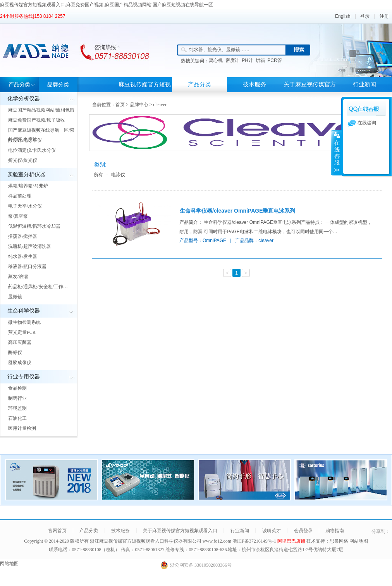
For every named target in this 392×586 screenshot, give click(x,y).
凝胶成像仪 (20, 363)
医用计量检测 (22, 428)
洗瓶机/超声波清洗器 (30, 246)
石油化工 (17, 418)
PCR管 (274, 60)
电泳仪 (118, 175)
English (343, 16)
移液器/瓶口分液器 (27, 266)
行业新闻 (364, 84)
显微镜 (15, 297)
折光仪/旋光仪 (23, 160)
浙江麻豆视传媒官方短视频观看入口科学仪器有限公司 (146, 541)
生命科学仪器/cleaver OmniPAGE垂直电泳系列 (237, 211)
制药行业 (17, 398)
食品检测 (17, 388)
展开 (336, 153)
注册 (384, 16)
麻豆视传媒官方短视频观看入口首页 (145, 92)
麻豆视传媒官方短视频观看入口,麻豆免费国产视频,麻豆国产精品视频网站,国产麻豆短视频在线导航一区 (107, 5)
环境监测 (17, 408)
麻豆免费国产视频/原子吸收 (37, 120)
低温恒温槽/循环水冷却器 (34, 226)
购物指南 (335, 531)
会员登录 (303, 531)
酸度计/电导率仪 (25, 140)
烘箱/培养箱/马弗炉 (28, 186)
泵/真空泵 (18, 216)
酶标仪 (15, 352)
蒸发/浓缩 (18, 277)
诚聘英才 (272, 531)
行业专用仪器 (24, 377)
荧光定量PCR (22, 332)
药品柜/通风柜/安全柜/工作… (38, 287)
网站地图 (359, 541)
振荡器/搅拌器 (23, 236)
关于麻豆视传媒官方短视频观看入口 (310, 92)
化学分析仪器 (24, 99)
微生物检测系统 (24, 322)
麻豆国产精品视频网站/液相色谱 (41, 110)
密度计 (232, 60)
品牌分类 (58, 85)
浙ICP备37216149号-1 (255, 541)
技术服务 (254, 84)
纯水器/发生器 (23, 256)
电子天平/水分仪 (25, 206)
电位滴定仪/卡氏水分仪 (32, 150)
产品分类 (19, 85)
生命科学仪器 (24, 311)
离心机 (216, 60)
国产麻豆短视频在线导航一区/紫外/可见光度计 (41, 135)
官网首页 (57, 531)
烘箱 (260, 60)
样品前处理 (20, 196)
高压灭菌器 (20, 342)
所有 (98, 175)
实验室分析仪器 (26, 174)
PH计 (247, 60)
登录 (365, 16)
